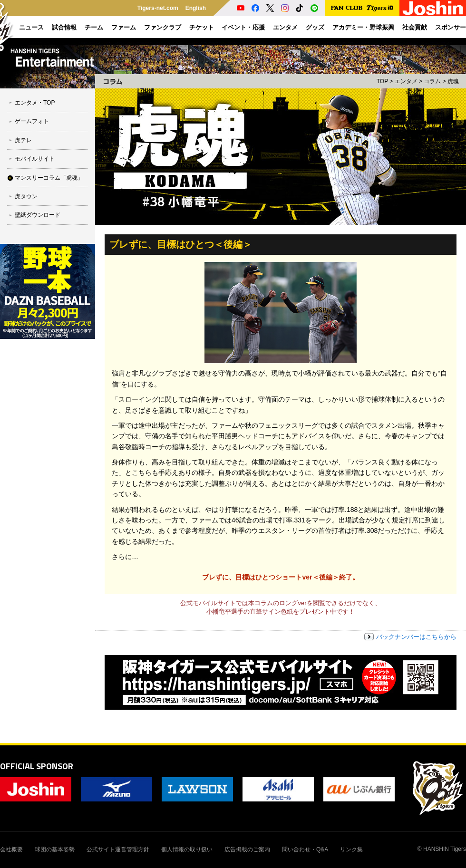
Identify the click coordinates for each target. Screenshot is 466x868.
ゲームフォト (32, 121)
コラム (432, 81)
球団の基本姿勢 (55, 849)
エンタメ (406, 81)
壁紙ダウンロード (38, 215)
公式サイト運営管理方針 (118, 849)
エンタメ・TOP (35, 103)
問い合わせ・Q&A (305, 849)
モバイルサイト (35, 159)
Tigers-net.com (158, 8)
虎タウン (26, 196)
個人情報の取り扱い (187, 849)
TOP (382, 81)
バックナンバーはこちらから (416, 637)
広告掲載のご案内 (247, 849)
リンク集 (351, 849)
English (196, 8)
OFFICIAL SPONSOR (37, 766)
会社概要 (11, 849)
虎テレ (23, 140)
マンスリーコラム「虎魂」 (49, 178)
